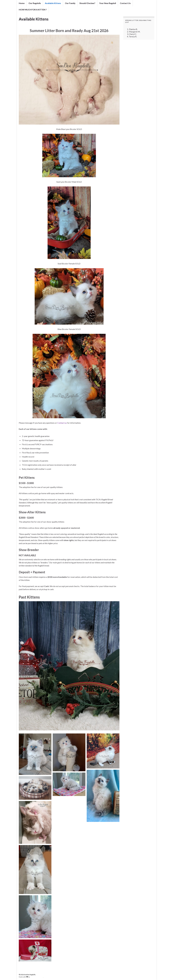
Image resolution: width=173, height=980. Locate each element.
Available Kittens (53, 3)
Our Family (70, 3)
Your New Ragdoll (108, 3)
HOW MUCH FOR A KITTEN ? (33, 10)
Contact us (62, 423)
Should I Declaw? (87, 3)
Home (22, 3)
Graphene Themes (37, 977)
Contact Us (125, 3)
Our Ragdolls (35, 3)
